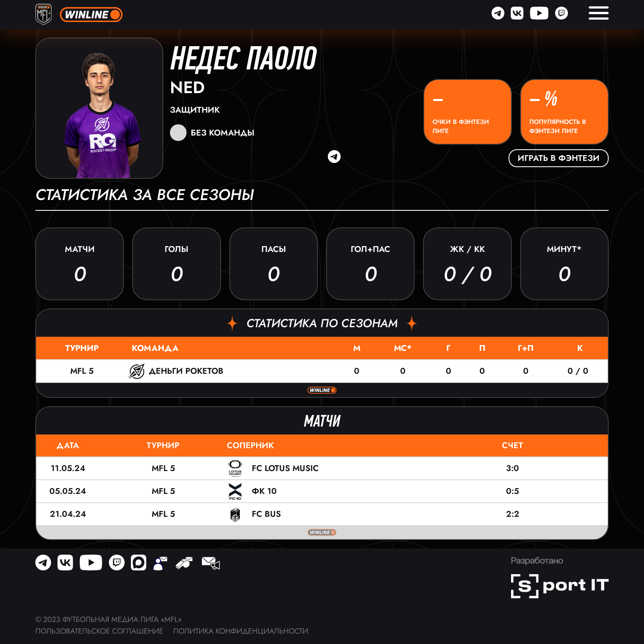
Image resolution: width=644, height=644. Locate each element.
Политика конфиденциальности (241, 631)
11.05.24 (68, 468)
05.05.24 (68, 491)
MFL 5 (82, 371)
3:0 (512, 468)
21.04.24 (68, 514)
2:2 (513, 514)
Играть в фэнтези (559, 158)
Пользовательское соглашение (99, 631)
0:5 (512, 491)
